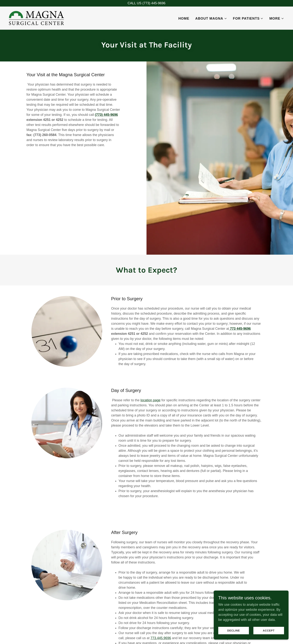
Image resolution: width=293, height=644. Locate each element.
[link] (37, 18)
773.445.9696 (161, 638)
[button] (211, 18)
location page (151, 400)
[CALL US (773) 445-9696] (146, 3)
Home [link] (184, 18)
